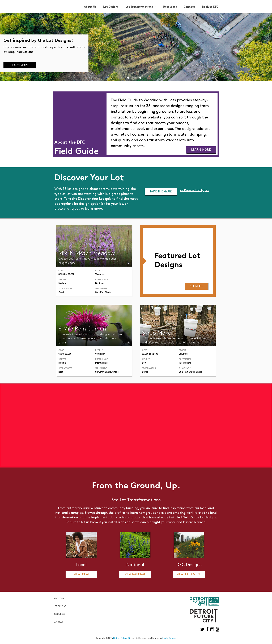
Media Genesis (169, 638)
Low (144, 363)
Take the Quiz (161, 192)
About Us (90, 7)
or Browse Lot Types (194, 190)
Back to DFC (210, 7)
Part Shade (106, 292)
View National (135, 574)
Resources (170, 7)
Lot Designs (111, 7)
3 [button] (140, 78)
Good (61, 292)
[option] (136, 47)
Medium (62, 283)
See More (197, 286)
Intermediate (185, 363)
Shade (199, 372)
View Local (81, 574)
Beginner (100, 283)
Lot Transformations (139, 7)
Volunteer (100, 274)
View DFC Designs (189, 574)
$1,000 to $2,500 (150, 354)
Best (61, 372)
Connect (189, 7)
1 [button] (128, 78)
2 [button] (134, 78)
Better (145, 372)
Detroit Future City (122, 638)
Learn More (20, 65)
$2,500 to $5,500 (66, 274)
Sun (97, 292)
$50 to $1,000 (65, 354)
